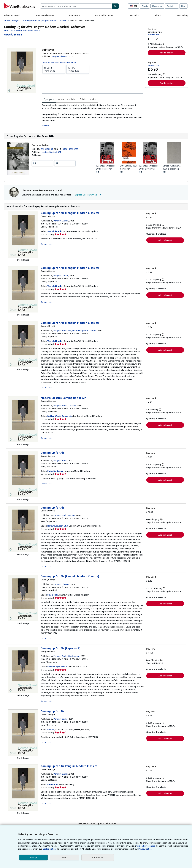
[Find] (115, 6)
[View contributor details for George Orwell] (13, 35)
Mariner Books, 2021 (51, 152)
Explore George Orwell (88, 195)
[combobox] (76, 6)
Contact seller (46, 244)
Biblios (51, 729)
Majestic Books (55, 471)
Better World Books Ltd (60, 416)
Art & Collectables (104, 15)
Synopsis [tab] (49, 99)
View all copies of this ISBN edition (59, 63)
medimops (53, 784)
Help (183, 6)
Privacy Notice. (145, 849)
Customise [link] (98, 857)
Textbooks (133, 15)
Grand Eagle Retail (57, 667)
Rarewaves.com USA (58, 526)
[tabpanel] (92, 115)
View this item (154, 35)
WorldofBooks (55, 231)
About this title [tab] (67, 99)
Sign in (145, 6)
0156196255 (47, 149)
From (54, 69)
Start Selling (182, 15)
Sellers (157, 15)
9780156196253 (70, 149)
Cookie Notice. (49, 849)
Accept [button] (33, 858)
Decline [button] (65, 858)
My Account (157, 6)
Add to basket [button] (167, 53)
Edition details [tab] (88, 99)
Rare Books (75, 15)
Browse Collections (45, 15)
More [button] (46, 126)
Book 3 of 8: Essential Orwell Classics (22, 30)
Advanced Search (12, 15)
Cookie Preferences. (146, 846)
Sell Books (53, 595)
